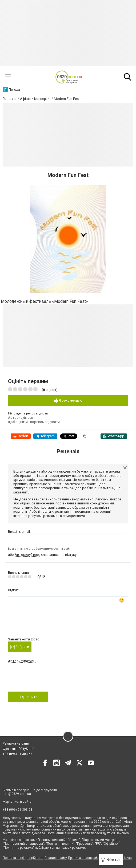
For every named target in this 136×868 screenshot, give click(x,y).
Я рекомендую (68, 401)
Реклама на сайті (16, 744)
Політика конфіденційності (23, 858)
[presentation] (49, 679)
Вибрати (20, 647)
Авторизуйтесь (21, 418)
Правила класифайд (84, 858)
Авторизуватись (22, 661)
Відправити (28, 697)
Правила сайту (56, 858)
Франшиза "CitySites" (19, 749)
